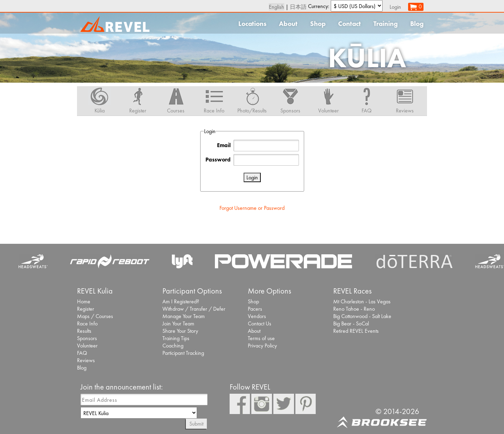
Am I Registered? (181, 301)
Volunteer (87, 346)
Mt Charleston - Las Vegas (362, 301)
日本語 (298, 7)
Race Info (87, 323)
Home (84, 301)
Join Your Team (178, 323)
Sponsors (87, 338)
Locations (252, 24)
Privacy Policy (262, 346)
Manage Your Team (184, 316)
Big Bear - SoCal (351, 323)
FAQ (82, 353)
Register (86, 309)
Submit (196, 424)
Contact (349, 24)
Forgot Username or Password (252, 208)
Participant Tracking (183, 353)
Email (224, 145)
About (288, 24)
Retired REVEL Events (356, 331)
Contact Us (260, 323)
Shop (318, 24)
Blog (417, 24)
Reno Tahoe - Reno (354, 309)
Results (84, 331)
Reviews (86, 360)
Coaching (173, 346)
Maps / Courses (95, 316)
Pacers (255, 309)
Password (218, 160)
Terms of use (261, 338)
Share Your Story (180, 331)
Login (395, 7)
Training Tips (176, 338)
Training (386, 24)
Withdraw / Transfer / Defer (194, 309)
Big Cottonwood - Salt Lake (362, 316)
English (276, 7)
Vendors (257, 316)
